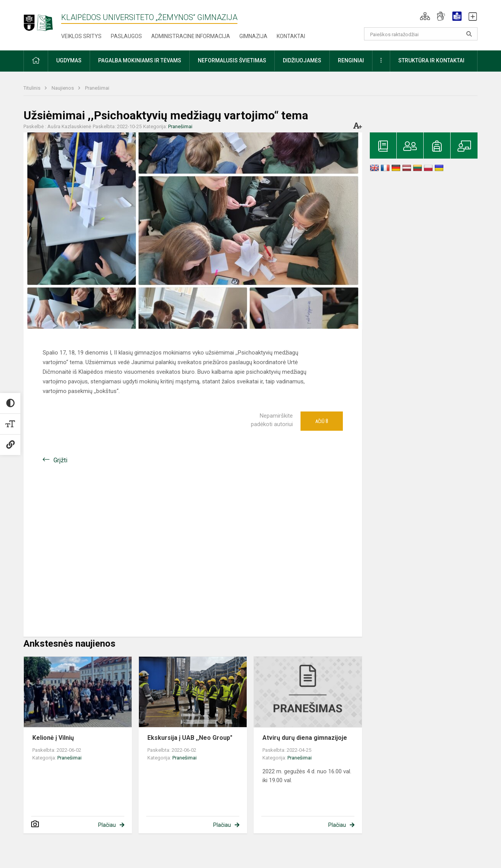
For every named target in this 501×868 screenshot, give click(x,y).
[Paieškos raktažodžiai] (421, 34)
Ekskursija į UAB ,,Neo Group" (190, 738)
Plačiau (107, 825)
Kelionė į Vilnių (53, 738)
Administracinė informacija (191, 36)
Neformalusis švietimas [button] (232, 60)
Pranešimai (97, 88)
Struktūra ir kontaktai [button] (431, 60)
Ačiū (322, 421)
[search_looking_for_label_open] (469, 34)
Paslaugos (126, 36)
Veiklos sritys (81, 36)
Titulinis (33, 88)
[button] (425, 16)
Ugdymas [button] (69, 60)
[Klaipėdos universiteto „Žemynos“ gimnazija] (42, 19)
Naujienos (63, 88)
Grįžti (60, 460)
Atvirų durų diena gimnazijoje (305, 738)
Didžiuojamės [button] (302, 60)
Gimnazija (253, 36)
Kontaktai (291, 36)
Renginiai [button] (351, 60)
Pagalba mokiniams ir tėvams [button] (140, 60)
